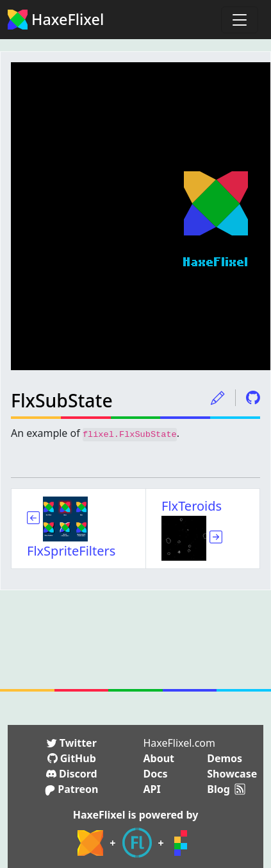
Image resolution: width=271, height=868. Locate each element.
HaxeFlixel (56, 19)
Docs (156, 774)
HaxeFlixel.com (179, 743)
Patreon (71, 789)
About (159, 758)
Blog (218, 789)
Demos (225, 758)
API (152, 789)
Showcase (232, 774)
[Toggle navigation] (240, 20)
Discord (72, 774)
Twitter (72, 743)
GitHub (72, 758)
